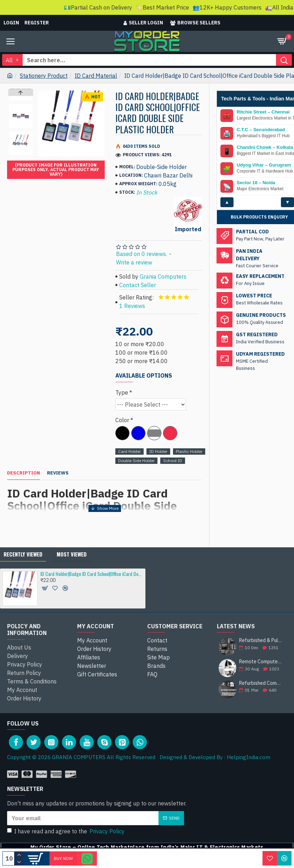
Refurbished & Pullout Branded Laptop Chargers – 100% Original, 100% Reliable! (261, 640)
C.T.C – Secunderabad (261, 147)
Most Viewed (72, 554)
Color (122, 420)
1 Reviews (132, 306)
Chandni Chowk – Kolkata (265, 165)
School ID (173, 461)
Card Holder (129, 451)
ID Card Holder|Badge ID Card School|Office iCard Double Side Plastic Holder (91, 574)
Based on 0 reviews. (142, 254)
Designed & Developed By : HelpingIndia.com (213, 757)
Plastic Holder (189, 451)
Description (24, 473)
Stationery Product (44, 76)
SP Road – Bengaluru (260, 112)
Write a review (134, 262)
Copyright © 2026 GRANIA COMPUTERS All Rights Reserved (81, 757)
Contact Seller (138, 285)
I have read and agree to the (66, 831)
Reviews (58, 473)
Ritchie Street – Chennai (263, 130)
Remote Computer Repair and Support (261, 662)
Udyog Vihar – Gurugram (264, 183)
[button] (21, 153)
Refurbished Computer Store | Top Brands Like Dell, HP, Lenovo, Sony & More (261, 683)
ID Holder (158, 451)
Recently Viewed (23, 554)
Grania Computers (163, 276)
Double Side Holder (136, 461)
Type (122, 392)
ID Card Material (96, 76)
